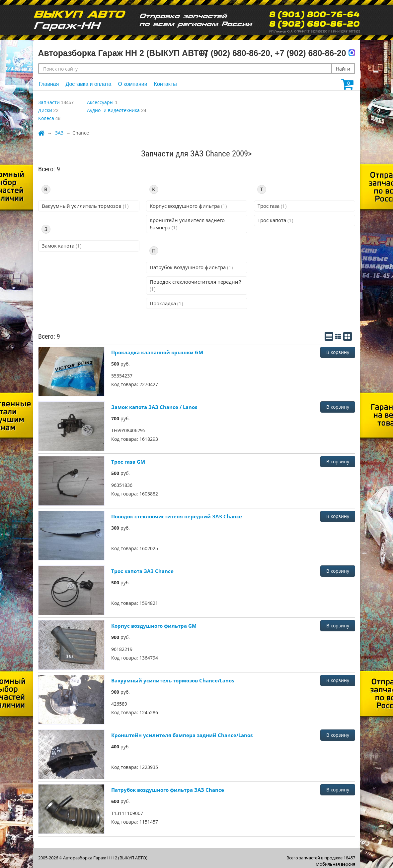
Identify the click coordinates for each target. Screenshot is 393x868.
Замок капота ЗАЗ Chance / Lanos (154, 407)
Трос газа (272, 206)
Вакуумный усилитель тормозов (85, 206)
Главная (49, 84)
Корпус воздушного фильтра (188, 206)
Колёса (46, 118)
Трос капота (275, 220)
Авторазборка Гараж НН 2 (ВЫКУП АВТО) (105, 858)
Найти (343, 69)
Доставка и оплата (88, 84)
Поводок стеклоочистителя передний (196, 285)
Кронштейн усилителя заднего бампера (187, 224)
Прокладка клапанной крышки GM (157, 352)
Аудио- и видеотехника (113, 110)
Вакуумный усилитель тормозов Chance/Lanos (173, 680)
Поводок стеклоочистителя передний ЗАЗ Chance (177, 516)
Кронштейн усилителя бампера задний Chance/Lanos (182, 735)
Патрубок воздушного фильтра (191, 267)
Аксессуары (100, 102)
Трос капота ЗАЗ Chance (142, 571)
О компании (132, 84)
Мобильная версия (335, 864)
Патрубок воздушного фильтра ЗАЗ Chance (168, 790)
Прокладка (166, 303)
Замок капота (62, 246)
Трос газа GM (128, 462)
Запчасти (49, 102)
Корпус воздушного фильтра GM (154, 626)
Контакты (165, 84)
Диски (45, 110)
